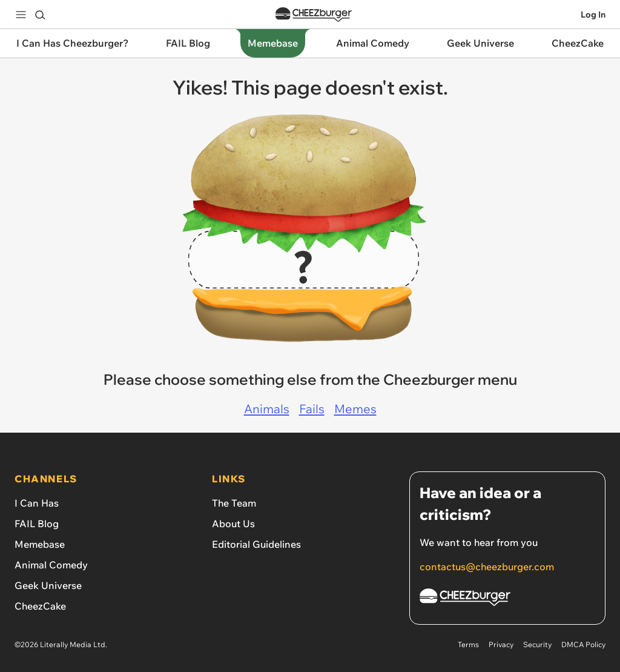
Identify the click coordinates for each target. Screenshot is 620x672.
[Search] (40, 15)
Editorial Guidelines (256, 544)
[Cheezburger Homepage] (507, 599)
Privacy (501, 644)
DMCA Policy (583, 644)
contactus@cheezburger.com (487, 567)
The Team (234, 503)
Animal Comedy (51, 565)
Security (537, 644)
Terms (468, 644)
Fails (312, 409)
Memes (355, 409)
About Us (233, 524)
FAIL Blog (37, 524)
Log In (593, 15)
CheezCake (40, 606)
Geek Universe (48, 585)
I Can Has (37, 503)
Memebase (40, 544)
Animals (267, 409)
